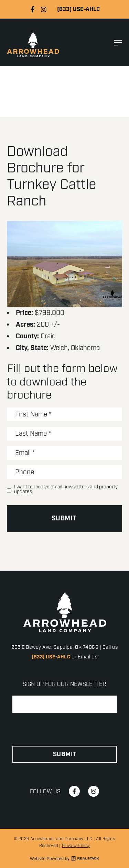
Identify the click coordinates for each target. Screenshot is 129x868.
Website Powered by (64, 859)
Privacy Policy (76, 846)
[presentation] (65, 730)
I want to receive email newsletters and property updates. (66, 489)
